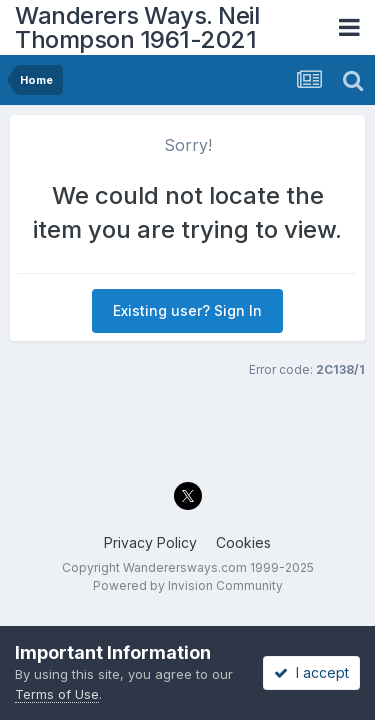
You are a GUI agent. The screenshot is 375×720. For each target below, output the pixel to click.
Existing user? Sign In (187, 310)
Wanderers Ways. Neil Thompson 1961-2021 (137, 27)
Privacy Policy (150, 542)
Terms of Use (57, 694)
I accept (311, 672)
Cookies (243, 542)
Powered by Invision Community (188, 585)
